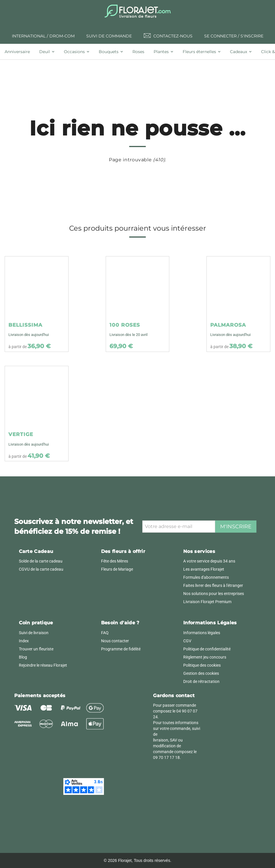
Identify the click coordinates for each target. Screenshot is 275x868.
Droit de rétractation (201, 681)
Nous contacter (115, 641)
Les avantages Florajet (204, 569)
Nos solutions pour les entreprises (214, 594)
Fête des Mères (115, 561)
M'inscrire (236, 527)
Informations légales (202, 633)
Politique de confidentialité (207, 649)
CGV (187, 641)
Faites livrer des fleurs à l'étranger (213, 585)
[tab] (20, 52)
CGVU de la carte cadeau (41, 569)
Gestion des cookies (201, 673)
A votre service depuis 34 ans (209, 561)
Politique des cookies (202, 665)
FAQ (105, 633)
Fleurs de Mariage (117, 569)
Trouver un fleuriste (36, 649)
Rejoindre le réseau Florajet (43, 665)
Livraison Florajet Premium (207, 602)
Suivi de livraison (34, 633)
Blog (23, 657)
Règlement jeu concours (205, 657)
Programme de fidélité (121, 649)
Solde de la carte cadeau (41, 561)
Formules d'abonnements (206, 577)
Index (24, 641)
